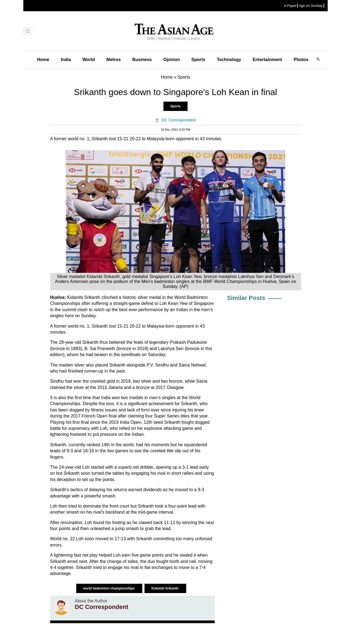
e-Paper (290, 6)
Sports (198, 60)
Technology (229, 60)
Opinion (171, 60)
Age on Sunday (311, 6)
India (66, 60)
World (89, 60)
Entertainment (267, 60)
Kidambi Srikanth (165, 588)
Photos (301, 60)
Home (43, 60)
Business (142, 60)
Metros (114, 60)
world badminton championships (109, 588)
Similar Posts (246, 298)
